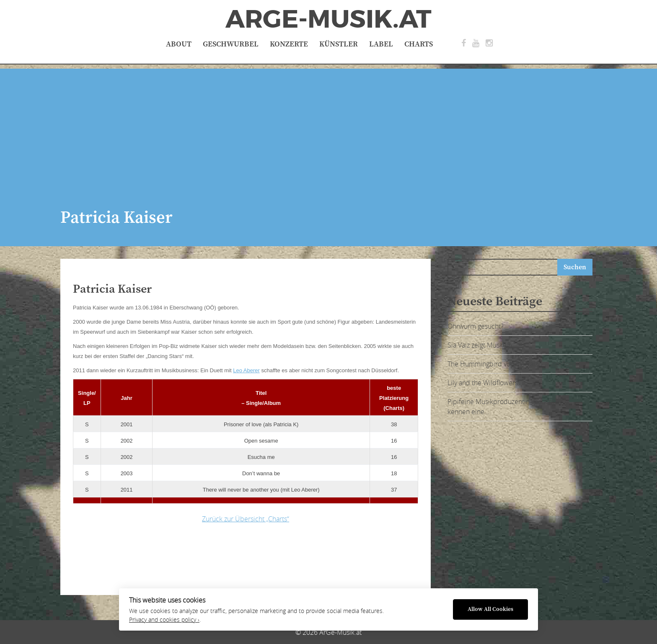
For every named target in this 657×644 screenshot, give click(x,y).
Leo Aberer (246, 370)
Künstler (339, 44)
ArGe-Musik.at (328, 19)
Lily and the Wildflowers (483, 383)
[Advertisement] (328, 127)
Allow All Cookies (490, 609)
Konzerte (289, 44)
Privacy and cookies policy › (164, 620)
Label (381, 44)
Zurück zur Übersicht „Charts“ (246, 519)
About (179, 44)
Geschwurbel (231, 44)
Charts (419, 44)
